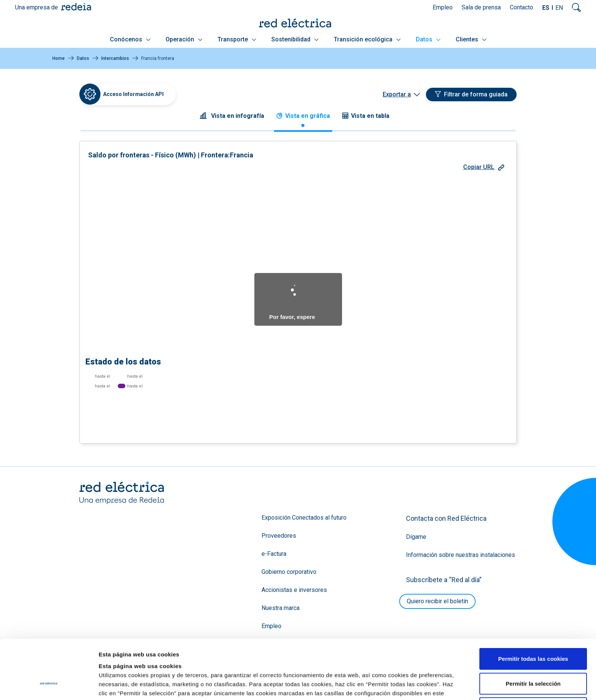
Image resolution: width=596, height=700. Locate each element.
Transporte (237, 39)
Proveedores (279, 536)
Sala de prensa (481, 7)
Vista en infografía (232, 116)
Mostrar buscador (576, 8)
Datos (428, 39)
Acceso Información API (133, 94)
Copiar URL (484, 167)
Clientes (471, 39)
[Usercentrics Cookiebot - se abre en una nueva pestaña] (49, 685)
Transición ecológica (367, 39)
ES (546, 8)
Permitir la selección (533, 633)
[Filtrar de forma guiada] (471, 95)
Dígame (416, 537)
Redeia (76, 7)
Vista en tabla (366, 116)
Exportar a (397, 94)
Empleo (443, 7)
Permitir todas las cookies (533, 608)
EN (559, 8)
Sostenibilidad (295, 39)
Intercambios (115, 58)
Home (59, 58)
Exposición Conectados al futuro (304, 518)
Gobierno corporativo (289, 572)
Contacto (521, 7)
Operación (184, 39)
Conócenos (130, 39)
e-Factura (274, 554)
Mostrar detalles (407, 685)
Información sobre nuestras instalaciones (461, 555)
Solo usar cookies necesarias (533, 657)
